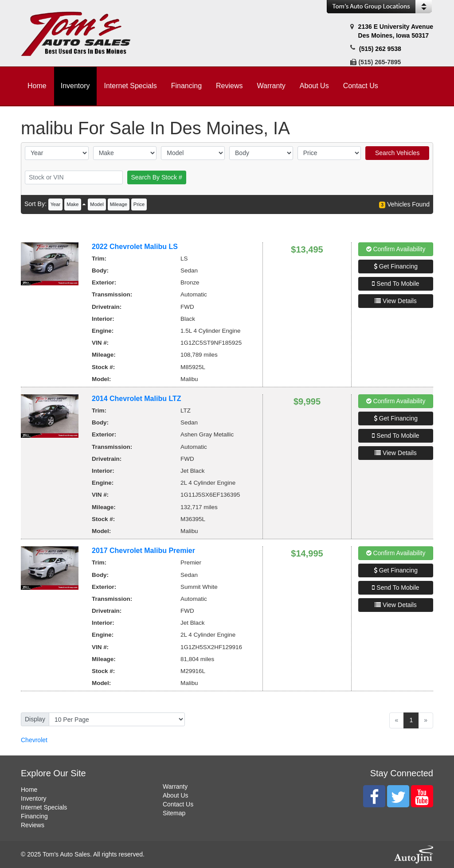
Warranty (175, 786)
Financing (34, 816)
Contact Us (178, 804)
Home (29, 790)
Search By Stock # (157, 177)
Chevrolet (34, 740)
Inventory (34, 798)
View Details (396, 301)
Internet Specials (44, 807)
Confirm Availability (396, 249)
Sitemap (174, 813)
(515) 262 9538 (380, 49)
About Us (176, 795)
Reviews (33, 825)
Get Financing (396, 266)
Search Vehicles (397, 153)
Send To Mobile (395, 284)
